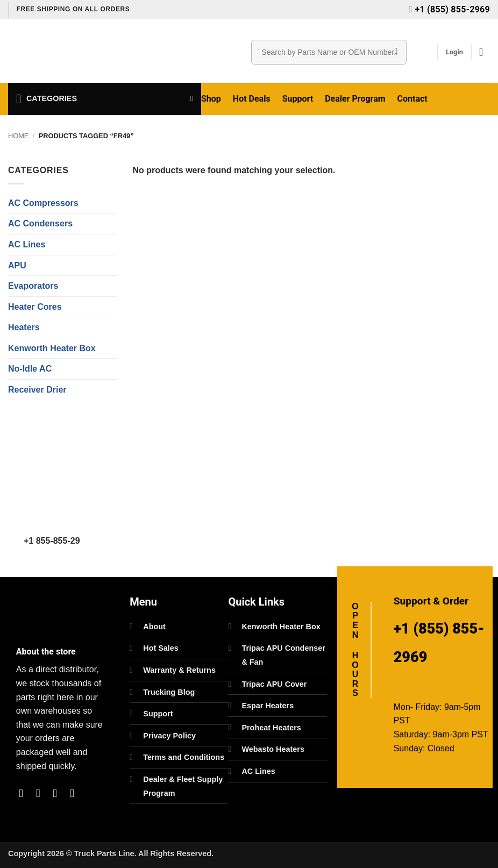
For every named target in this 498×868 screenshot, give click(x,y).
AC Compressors (43, 203)
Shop (211, 99)
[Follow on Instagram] (42, 793)
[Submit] (396, 52)
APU (17, 265)
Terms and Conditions (184, 757)
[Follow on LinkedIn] (76, 793)
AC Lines (27, 244)
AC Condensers (40, 223)
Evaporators (33, 286)
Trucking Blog (169, 692)
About (154, 627)
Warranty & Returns (179, 670)
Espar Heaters (268, 706)
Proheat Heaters (271, 728)
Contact (412, 99)
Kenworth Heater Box (52, 348)
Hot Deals (252, 99)
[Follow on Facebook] (24, 793)
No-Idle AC (30, 369)
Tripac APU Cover (274, 684)
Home (18, 136)
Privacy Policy (169, 736)
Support (298, 99)
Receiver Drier (37, 390)
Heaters (24, 327)
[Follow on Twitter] (58, 793)
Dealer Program (355, 99)
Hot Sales (161, 648)
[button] (454, 52)
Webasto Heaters (273, 749)
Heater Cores (35, 307)
